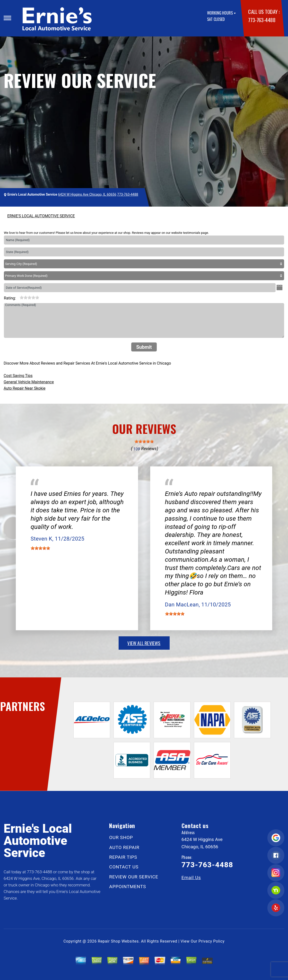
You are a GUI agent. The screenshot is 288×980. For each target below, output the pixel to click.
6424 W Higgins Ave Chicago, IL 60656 (87, 194)
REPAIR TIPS (123, 857)
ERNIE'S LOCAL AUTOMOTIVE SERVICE (41, 216)
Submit (144, 347)
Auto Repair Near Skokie (25, 388)
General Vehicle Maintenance (29, 382)
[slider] (29, 297)
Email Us (191, 878)
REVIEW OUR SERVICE (134, 877)
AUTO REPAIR (124, 847)
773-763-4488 (262, 20)
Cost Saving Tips (18, 376)
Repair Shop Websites (118, 941)
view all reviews (144, 643)
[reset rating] (18, 297)
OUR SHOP (121, 837)
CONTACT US (124, 867)
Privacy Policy (212, 941)
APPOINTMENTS (128, 887)
